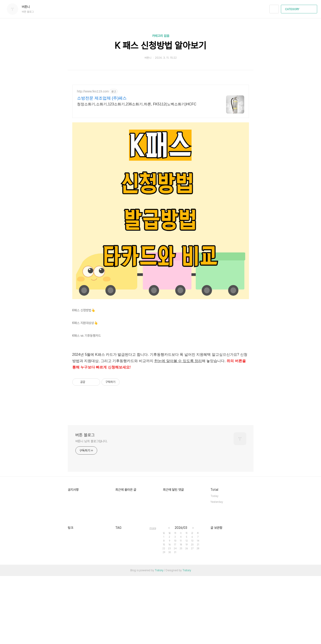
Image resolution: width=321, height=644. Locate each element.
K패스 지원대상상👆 (85, 391)
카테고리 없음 (161, 36)
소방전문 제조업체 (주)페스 (102, 98)
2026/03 (181, 596)
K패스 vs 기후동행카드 (87, 404)
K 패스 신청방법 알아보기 (160, 46)
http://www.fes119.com (93, 91)
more (153, 596)
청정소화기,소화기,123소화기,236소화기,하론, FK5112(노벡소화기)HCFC (137, 104)
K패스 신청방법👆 (84, 378)
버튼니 (28, 7)
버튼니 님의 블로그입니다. (92, 509)
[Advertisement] (161, 154)
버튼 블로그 (85, 503)
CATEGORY (300, 9)
